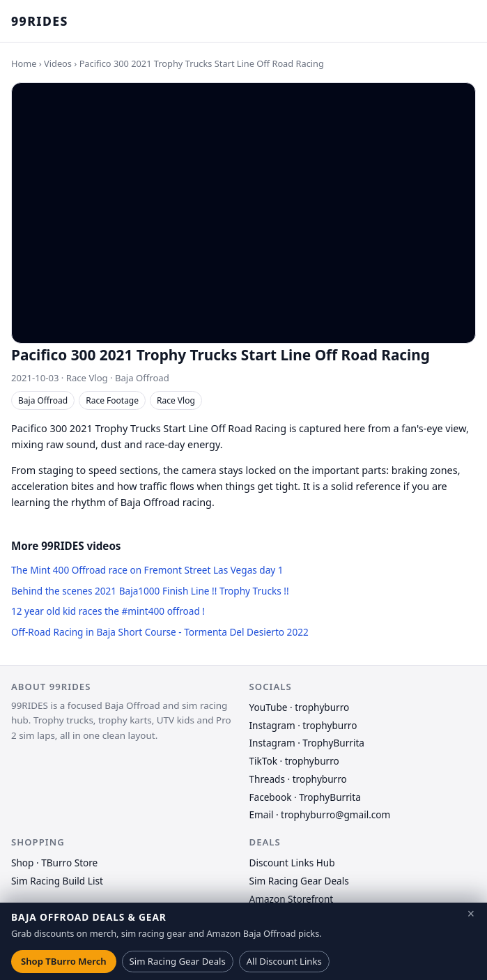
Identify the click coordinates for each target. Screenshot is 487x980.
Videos (58, 63)
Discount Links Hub (292, 863)
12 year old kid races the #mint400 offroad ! (108, 611)
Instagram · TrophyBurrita (307, 743)
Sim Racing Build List (57, 881)
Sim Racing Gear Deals (299, 881)
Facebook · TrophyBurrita (305, 797)
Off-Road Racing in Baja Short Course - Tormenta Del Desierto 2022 (160, 632)
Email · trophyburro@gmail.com (320, 814)
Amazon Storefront (292, 899)
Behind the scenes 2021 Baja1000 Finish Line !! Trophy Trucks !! (150, 591)
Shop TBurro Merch (64, 961)
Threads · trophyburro (298, 779)
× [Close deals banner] (471, 914)
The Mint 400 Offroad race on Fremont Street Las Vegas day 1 (147, 570)
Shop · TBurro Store (54, 863)
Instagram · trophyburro (303, 725)
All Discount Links (284, 961)
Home (24, 63)
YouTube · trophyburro (300, 707)
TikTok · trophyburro (294, 761)
